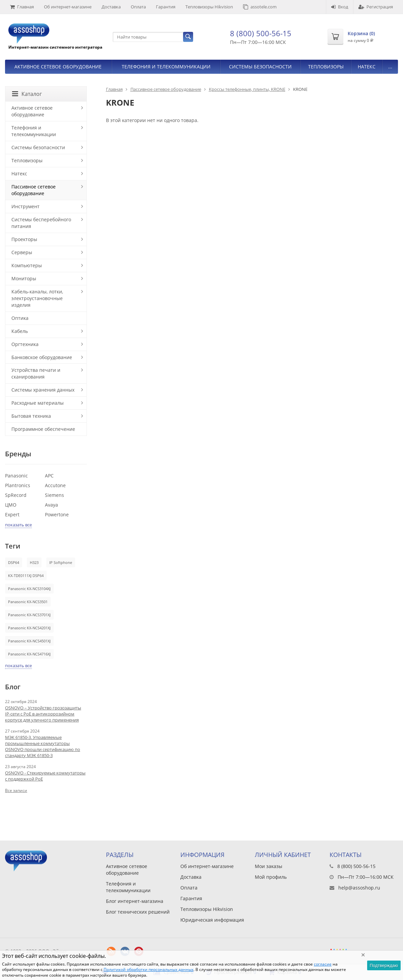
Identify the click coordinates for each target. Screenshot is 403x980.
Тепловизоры (326, 67)
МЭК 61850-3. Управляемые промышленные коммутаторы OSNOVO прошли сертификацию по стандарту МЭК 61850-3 (43, 746)
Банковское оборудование (42, 357)
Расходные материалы (38, 403)
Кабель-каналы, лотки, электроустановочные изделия (37, 298)
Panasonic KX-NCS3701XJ (29, 615)
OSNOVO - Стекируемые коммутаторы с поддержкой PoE (45, 776)
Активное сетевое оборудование (58, 67)
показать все (18, 525)
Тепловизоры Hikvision (209, 7)
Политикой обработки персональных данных (149, 969)
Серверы (22, 252)
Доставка (111, 7)
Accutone (55, 485)
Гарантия (166, 7)
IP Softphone (61, 562)
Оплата (138, 7)
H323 (34, 562)
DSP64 (14, 562)
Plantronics (18, 485)
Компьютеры (27, 265)
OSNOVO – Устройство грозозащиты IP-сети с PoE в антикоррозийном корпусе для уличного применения (43, 714)
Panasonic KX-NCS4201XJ (29, 628)
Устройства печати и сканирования (36, 373)
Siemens (54, 495)
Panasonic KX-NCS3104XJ (29, 589)
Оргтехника (25, 344)
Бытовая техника (31, 416)
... (390, 67)
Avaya (51, 505)
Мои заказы (269, 866)
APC (49, 476)
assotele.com (260, 7)
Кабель (20, 331)
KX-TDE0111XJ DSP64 (26, 575)
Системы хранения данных (43, 390)
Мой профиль (271, 877)
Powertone (57, 514)
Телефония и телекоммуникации (166, 67)
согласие (323, 964)
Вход (340, 7)
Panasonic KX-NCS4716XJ (29, 654)
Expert (12, 514)
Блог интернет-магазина (135, 901)
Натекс (367, 67)
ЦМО (11, 505)
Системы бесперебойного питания (41, 223)
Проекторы (24, 239)
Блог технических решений (138, 912)
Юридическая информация (212, 920)
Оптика (20, 318)
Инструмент (25, 206)
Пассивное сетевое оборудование (166, 89)
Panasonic (16, 476)
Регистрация (376, 7)
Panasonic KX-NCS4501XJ (29, 641)
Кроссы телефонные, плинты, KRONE (247, 89)
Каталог (27, 94)
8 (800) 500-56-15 (261, 33)
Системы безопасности (260, 67)
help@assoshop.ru (359, 888)
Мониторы (24, 278)
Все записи (16, 790)
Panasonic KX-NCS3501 (28, 602)
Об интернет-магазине (68, 7)
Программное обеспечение (43, 429)
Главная (22, 7)
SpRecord (16, 495)
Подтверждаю (384, 965)
